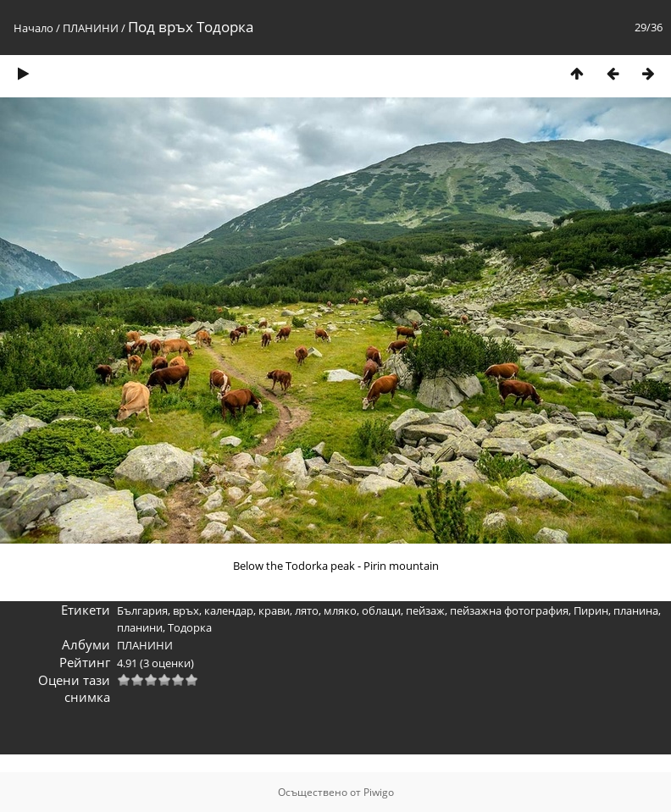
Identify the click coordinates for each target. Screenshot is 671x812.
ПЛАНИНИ (91, 28)
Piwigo (379, 792)
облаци (381, 610)
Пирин (591, 610)
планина (636, 610)
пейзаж (425, 610)
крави (274, 610)
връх (186, 610)
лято (307, 610)
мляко (340, 610)
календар (229, 610)
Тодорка (190, 627)
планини (140, 627)
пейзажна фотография (509, 610)
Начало (33, 28)
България (142, 610)
